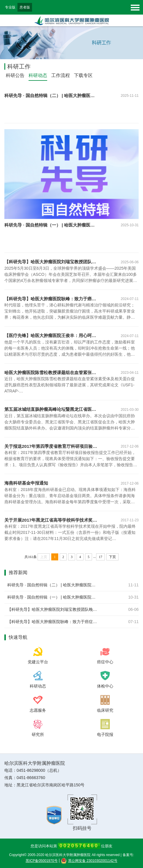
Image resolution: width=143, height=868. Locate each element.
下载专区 (83, 75)
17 (100, 557)
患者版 (25, 7)
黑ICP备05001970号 (42, 861)
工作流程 (61, 75)
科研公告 (15, 75)
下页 (112, 557)
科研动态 (38, 75)
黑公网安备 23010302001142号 (89, 861)
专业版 (10, 7)
